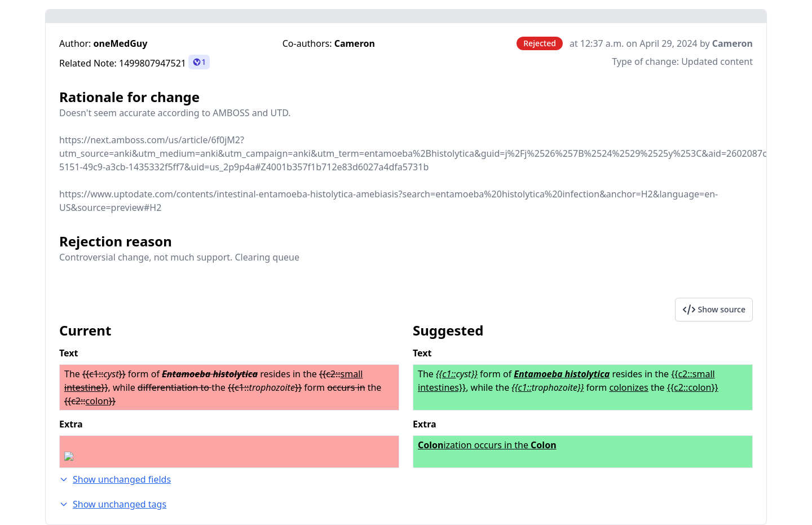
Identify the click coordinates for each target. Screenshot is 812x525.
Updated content (717, 61)
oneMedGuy (121, 43)
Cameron (355, 43)
